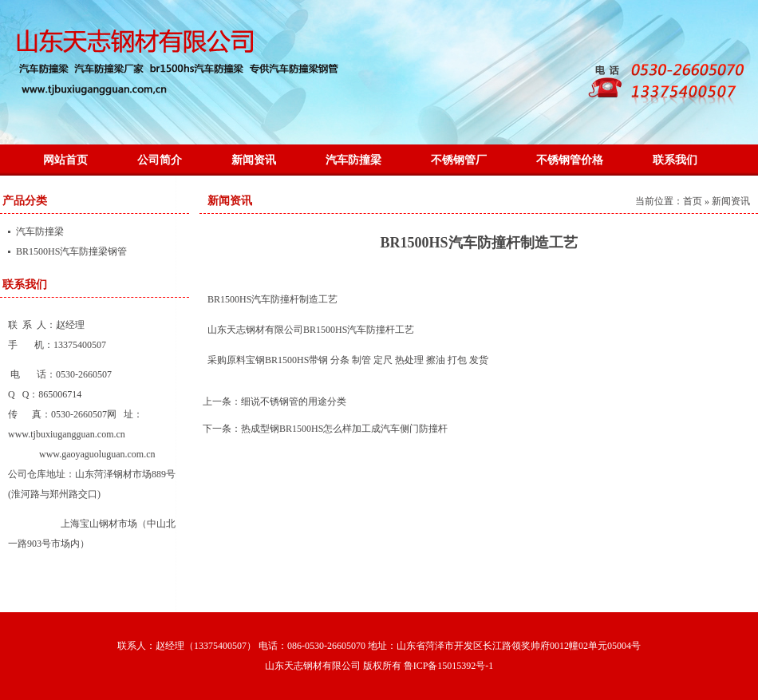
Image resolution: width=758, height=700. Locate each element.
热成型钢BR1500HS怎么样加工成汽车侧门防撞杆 (344, 429)
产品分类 (25, 201)
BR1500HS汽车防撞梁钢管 (71, 251)
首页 (693, 201)
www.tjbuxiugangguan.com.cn (67, 434)
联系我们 (675, 160)
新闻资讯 (254, 160)
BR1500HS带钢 (296, 360)
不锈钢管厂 (459, 160)
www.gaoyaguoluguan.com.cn (97, 454)
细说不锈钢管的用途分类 (294, 401)
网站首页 (65, 160)
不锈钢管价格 (570, 160)
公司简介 (160, 160)
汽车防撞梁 (353, 160)
